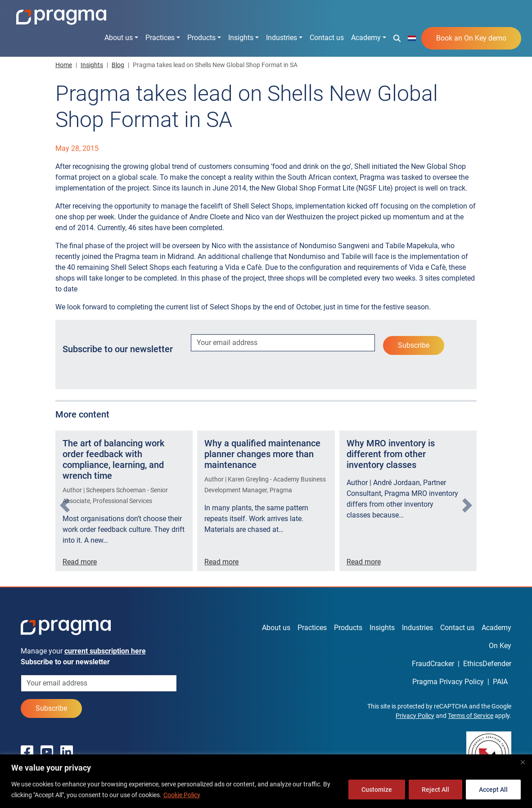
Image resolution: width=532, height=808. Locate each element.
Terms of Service (471, 716)
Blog (118, 65)
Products (201, 38)
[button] (397, 38)
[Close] (523, 762)
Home (64, 65)
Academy (366, 38)
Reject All (435, 790)
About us (119, 38)
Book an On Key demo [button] (471, 38)
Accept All (493, 790)
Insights (241, 38)
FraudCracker (433, 664)
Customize (377, 790)
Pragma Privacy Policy (448, 682)
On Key (500, 646)
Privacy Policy (415, 716)
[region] (266, 781)
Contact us (327, 38)
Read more (80, 562)
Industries (282, 38)
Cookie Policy (182, 795)
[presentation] (65, 505)
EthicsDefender (487, 664)
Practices (160, 38)
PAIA (500, 682)
